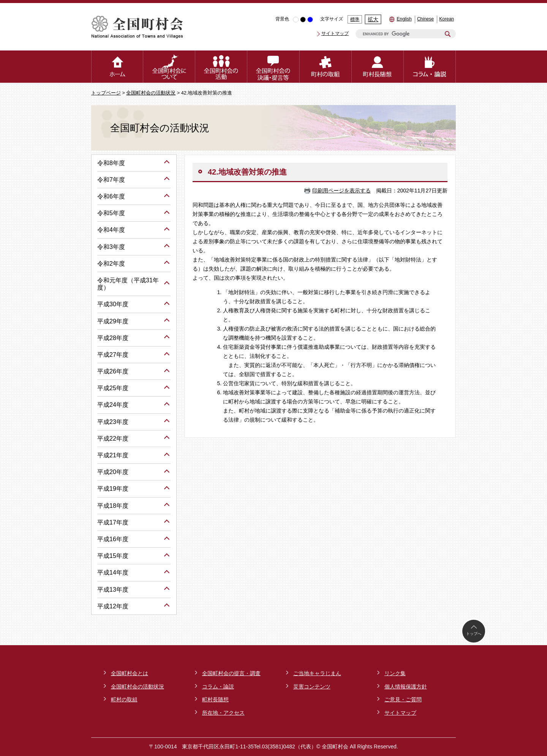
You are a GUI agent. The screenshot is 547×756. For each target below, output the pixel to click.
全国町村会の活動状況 (151, 93)
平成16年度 (113, 539)
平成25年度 (113, 388)
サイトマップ (335, 33)
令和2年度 (111, 264)
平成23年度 (113, 422)
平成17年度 (113, 522)
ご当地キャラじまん (317, 673)
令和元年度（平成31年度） (128, 284)
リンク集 (395, 673)
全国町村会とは (130, 673)
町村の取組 (124, 699)
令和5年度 (111, 213)
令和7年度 (111, 180)
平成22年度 (113, 439)
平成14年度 (113, 573)
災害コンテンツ (312, 687)
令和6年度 (111, 196)
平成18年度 (113, 506)
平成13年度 (113, 590)
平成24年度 (113, 405)
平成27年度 (113, 355)
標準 (355, 19)
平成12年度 (113, 606)
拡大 (373, 19)
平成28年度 (113, 338)
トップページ (106, 93)
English (404, 19)
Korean (447, 19)
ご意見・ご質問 (403, 699)
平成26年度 (113, 371)
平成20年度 (113, 472)
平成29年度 (113, 321)
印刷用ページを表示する (341, 191)
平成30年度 (113, 304)
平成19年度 (113, 489)
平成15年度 (113, 556)
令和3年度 (111, 247)
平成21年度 (113, 455)
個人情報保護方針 (406, 687)
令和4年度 (111, 230)
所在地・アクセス (223, 713)
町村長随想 (215, 699)
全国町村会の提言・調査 (231, 673)
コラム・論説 (218, 687)
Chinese (425, 19)
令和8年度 (111, 163)
